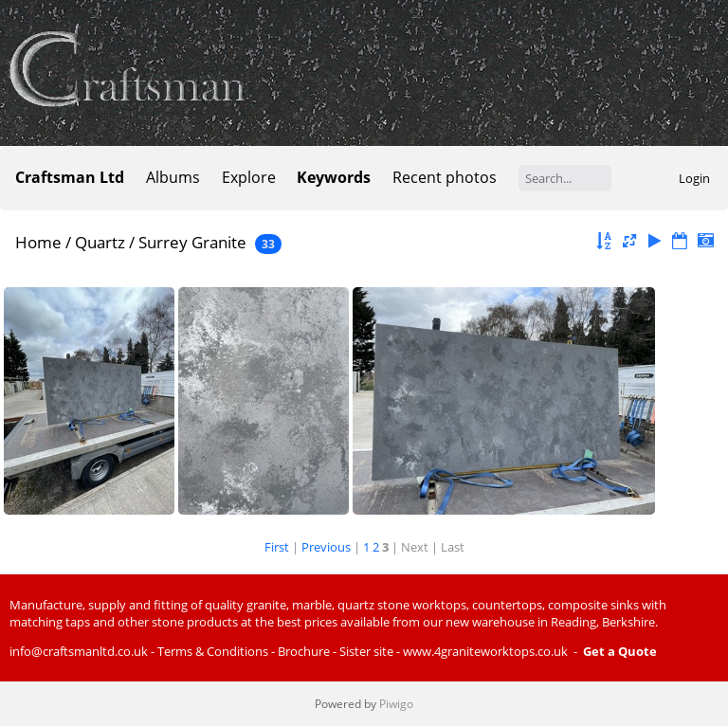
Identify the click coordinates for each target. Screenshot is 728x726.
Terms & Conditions (213, 651)
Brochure (304, 651)
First (277, 547)
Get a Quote (620, 651)
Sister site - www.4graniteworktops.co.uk (454, 651)
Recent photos (445, 177)
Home (38, 242)
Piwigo (396, 704)
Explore (249, 177)
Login (694, 178)
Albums (173, 177)
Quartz (100, 242)
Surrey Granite (192, 242)
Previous (326, 547)
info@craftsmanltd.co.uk (79, 651)
